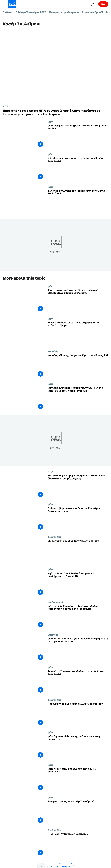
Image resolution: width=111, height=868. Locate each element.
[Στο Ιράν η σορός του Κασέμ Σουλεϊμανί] (78, 812)
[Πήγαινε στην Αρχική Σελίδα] (12, 4)
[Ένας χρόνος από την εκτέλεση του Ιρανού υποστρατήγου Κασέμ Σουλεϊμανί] (78, 301)
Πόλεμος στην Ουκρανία (64, 12)
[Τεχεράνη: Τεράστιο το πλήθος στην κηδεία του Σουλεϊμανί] (78, 682)
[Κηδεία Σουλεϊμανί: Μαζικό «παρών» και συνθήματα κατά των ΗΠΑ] (78, 584)
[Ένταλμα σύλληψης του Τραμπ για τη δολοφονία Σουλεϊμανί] (78, 202)
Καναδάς (53, 351)
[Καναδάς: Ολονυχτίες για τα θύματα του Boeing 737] (78, 366)
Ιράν (50, 122)
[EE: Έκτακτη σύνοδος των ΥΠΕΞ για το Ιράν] (78, 552)
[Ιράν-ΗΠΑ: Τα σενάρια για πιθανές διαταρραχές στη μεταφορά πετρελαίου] (78, 649)
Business (53, 635)
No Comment (55, 602)
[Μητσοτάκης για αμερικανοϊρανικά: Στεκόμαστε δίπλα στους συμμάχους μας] (78, 487)
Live (103, 4)
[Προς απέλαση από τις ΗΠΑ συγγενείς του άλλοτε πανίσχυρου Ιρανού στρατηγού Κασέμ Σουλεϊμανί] (55, 113)
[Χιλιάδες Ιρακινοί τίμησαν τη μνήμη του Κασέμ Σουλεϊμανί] (78, 169)
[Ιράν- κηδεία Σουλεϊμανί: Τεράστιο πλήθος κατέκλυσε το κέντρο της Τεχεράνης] (78, 617)
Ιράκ (50, 154)
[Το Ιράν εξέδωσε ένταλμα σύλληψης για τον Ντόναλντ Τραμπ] (78, 334)
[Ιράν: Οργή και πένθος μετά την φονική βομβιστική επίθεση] (78, 136)
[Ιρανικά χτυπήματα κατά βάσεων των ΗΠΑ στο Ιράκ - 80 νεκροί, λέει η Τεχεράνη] (78, 399)
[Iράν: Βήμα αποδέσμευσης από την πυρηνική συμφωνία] (78, 747)
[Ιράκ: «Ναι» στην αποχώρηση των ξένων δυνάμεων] (78, 780)
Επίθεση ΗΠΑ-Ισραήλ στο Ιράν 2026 (25, 12)
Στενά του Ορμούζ (93, 12)
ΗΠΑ (5, 106)
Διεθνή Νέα (55, 537)
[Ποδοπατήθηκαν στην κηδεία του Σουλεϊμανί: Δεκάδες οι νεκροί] (78, 519)
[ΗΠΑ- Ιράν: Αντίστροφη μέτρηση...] (78, 845)
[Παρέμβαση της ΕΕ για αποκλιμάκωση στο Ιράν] (78, 715)
